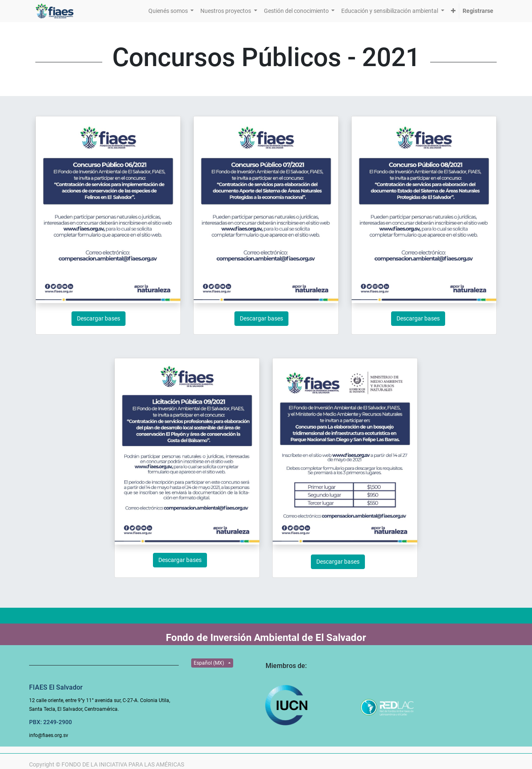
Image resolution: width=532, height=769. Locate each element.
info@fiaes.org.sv (49, 735)
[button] (453, 11)
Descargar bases (99, 318)
